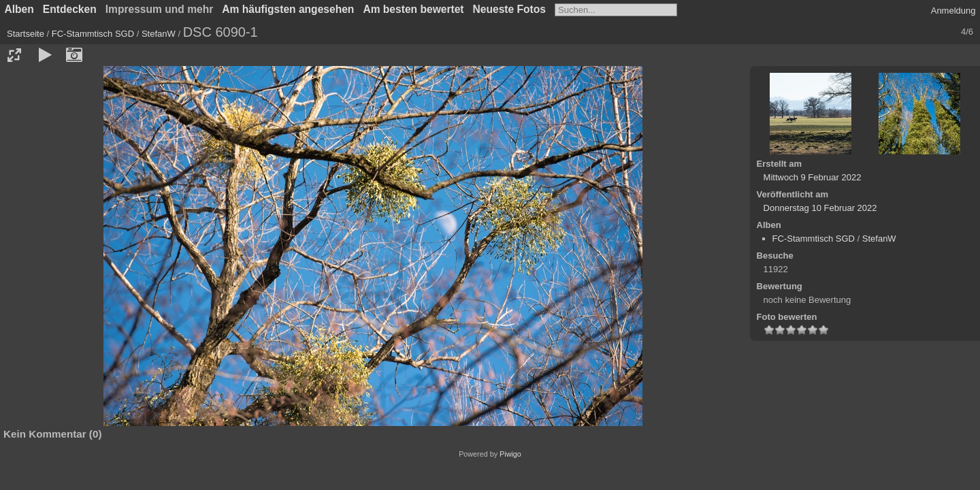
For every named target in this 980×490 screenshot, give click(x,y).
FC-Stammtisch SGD (93, 34)
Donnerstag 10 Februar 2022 (820, 208)
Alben (19, 9)
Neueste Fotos (509, 9)
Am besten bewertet (413, 9)
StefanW (159, 34)
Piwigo (510, 454)
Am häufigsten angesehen (288, 9)
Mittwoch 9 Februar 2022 (813, 177)
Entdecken (70, 9)
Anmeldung (953, 11)
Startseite (26, 34)
